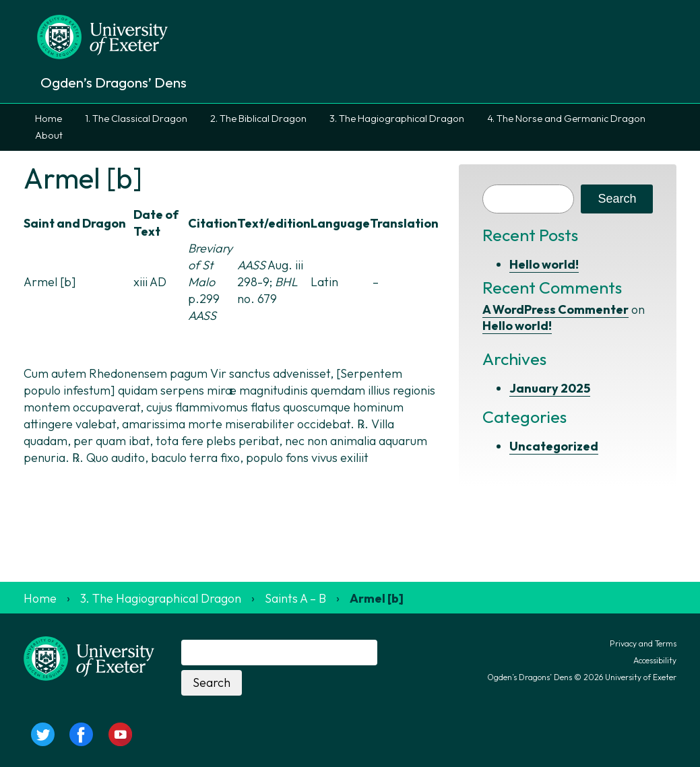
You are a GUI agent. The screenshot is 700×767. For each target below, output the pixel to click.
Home (49, 119)
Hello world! (544, 264)
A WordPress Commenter (555, 309)
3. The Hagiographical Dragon (397, 119)
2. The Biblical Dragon (258, 119)
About (49, 135)
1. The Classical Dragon (136, 119)
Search (617, 199)
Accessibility (655, 660)
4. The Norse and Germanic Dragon (566, 119)
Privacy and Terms (643, 643)
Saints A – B (295, 598)
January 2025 (550, 388)
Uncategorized (554, 446)
